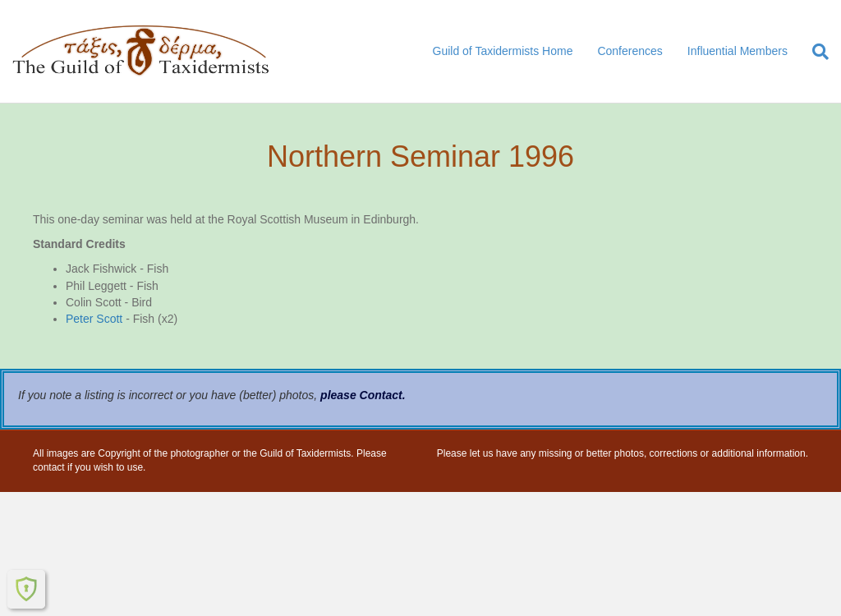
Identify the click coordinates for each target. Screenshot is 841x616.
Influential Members (738, 51)
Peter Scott (94, 319)
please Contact (361, 395)
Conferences (630, 51)
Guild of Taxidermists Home (503, 51)
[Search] (814, 52)
